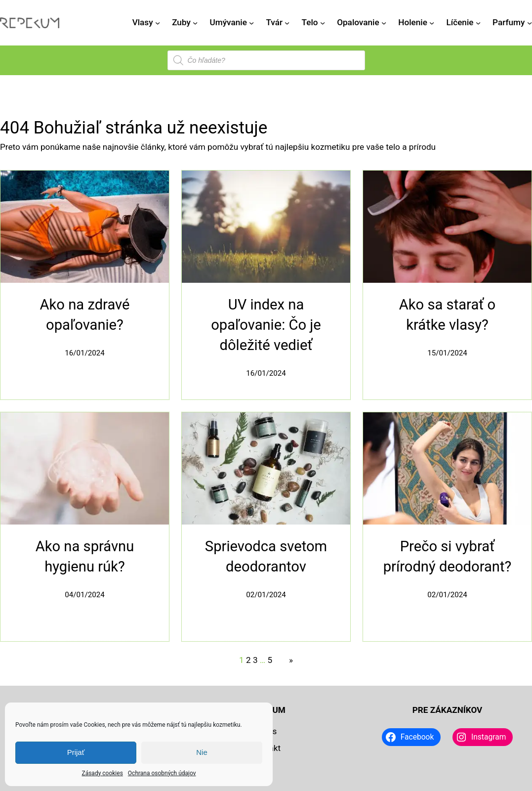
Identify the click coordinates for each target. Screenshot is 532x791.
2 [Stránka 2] (248, 660)
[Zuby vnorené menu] (195, 23)
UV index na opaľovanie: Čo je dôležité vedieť (266, 325)
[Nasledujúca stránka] (288, 660)
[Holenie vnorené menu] (432, 23)
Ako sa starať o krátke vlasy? (448, 315)
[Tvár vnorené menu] (287, 23)
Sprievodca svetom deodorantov (266, 556)
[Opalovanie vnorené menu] (384, 23)
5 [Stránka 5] (270, 660)
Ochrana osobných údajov (162, 773)
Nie (202, 752)
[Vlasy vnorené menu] (158, 23)
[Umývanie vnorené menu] (251, 23)
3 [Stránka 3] (255, 660)
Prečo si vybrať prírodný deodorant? (448, 556)
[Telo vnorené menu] (323, 23)
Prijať (76, 752)
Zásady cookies (102, 773)
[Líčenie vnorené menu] (478, 23)
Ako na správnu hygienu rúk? (85, 556)
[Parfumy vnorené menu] (530, 23)
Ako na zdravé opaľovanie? (85, 315)
